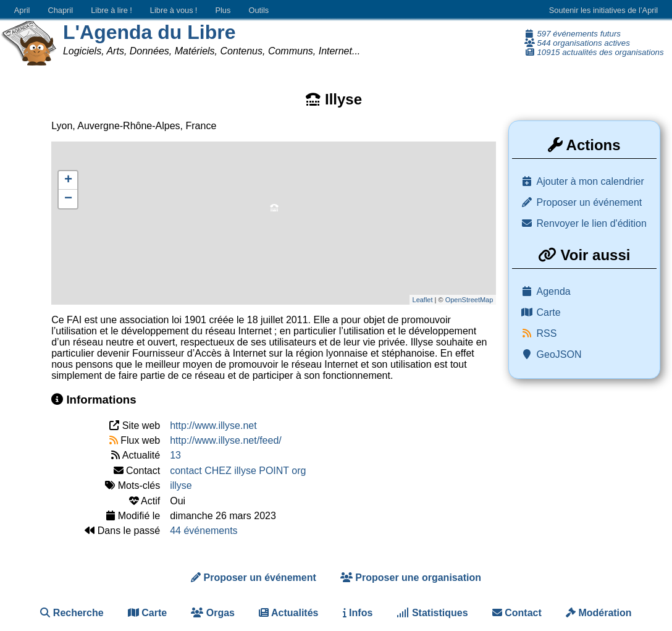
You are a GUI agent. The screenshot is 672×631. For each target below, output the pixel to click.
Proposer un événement (590, 202)
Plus (223, 10)
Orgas (213, 613)
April (22, 10)
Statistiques (432, 613)
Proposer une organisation (411, 578)
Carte (549, 312)
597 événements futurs (573, 34)
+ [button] (68, 180)
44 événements (204, 531)
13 (175, 455)
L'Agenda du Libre (149, 32)
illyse (181, 485)
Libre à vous (174, 10)
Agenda (554, 291)
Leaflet (423, 300)
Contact (517, 613)
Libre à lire (111, 10)
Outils (258, 10)
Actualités (288, 613)
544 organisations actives (577, 43)
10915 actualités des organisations (594, 52)
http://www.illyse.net (213, 426)
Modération (599, 613)
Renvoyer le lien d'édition (592, 223)
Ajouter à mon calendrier (590, 181)
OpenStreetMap (469, 300)
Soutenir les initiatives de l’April (603, 10)
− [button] (68, 199)
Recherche (72, 613)
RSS (547, 333)
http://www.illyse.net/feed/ (226, 440)
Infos (358, 613)
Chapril (61, 10)
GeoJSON (559, 354)
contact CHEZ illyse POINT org (238, 471)
